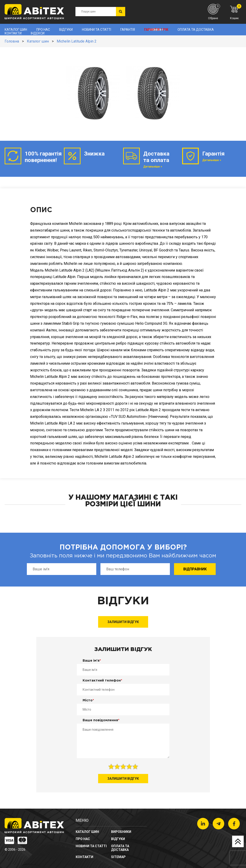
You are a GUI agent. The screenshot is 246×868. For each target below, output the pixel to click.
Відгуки (66, 30)
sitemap (118, 857)
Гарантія (128, 30)
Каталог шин (16, 30)
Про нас (43, 30)
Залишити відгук (123, 622)
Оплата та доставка (196, 30)
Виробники (121, 832)
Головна (12, 41)
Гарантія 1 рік (156, 30)
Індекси (38, 33)
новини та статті (97, 30)
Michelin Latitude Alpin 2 (77, 41)
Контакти (13, 33)
